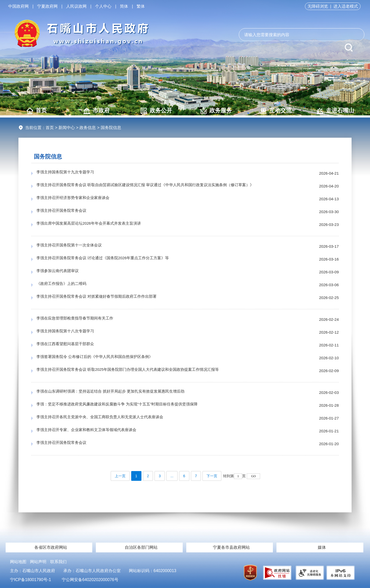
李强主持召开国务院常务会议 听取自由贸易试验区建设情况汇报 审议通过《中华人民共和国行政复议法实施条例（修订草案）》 (163, 186)
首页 (37, 111)
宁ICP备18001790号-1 (30, 580)
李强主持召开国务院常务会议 (66, 212)
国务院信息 (48, 157)
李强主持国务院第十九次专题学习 (71, 173)
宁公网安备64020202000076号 (90, 580)
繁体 (141, 6)
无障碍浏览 (318, 6)
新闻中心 (67, 128)
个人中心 (103, 6)
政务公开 (156, 111)
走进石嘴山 (336, 111)
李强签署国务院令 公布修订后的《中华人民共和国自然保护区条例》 (106, 358)
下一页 (212, 476)
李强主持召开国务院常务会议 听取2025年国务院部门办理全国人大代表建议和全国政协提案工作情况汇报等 (146, 371)
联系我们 (58, 562)
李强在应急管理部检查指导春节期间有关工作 (83, 320)
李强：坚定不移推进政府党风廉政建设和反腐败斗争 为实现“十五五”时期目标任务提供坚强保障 (133, 405)
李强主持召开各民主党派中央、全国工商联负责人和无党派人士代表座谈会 (112, 418)
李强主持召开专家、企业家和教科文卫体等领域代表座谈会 (96, 431)
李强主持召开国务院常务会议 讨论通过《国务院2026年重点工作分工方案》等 (116, 259)
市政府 (96, 111)
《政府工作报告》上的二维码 (66, 285)
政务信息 (88, 128)
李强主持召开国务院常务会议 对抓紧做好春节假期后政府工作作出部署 (109, 298)
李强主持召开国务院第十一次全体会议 (76, 246)
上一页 (120, 476)
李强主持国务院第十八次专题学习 (71, 332)
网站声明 (38, 562)
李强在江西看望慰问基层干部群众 (71, 345)
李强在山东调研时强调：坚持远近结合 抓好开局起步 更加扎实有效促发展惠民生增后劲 (125, 393)
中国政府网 (18, 6)
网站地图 (18, 562)
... (172, 476)
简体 (124, 6)
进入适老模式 (346, 6)
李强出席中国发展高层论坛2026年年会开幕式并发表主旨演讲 (99, 225)
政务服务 (216, 111)
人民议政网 (76, 6)
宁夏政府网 (47, 6)
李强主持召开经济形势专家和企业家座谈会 (80, 199)
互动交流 (276, 111)
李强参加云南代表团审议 (62, 272)
